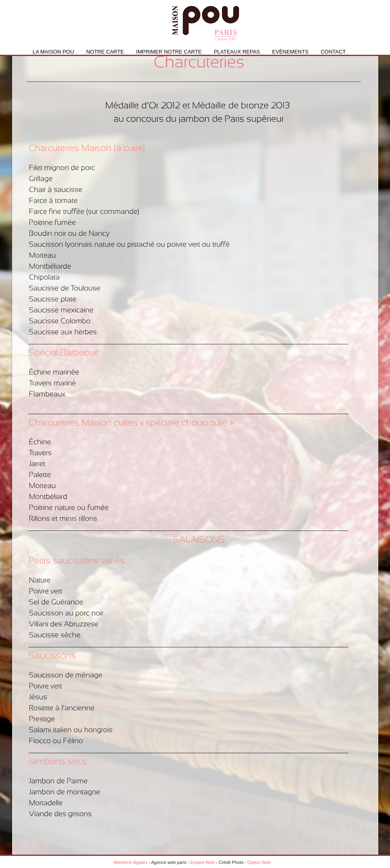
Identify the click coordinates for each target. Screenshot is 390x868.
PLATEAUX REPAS (237, 52)
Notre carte (105, 52)
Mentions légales (131, 862)
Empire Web (203, 862)
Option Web (259, 862)
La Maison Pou (54, 52)
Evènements (291, 52)
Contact (333, 52)
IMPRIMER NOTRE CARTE (169, 52)
